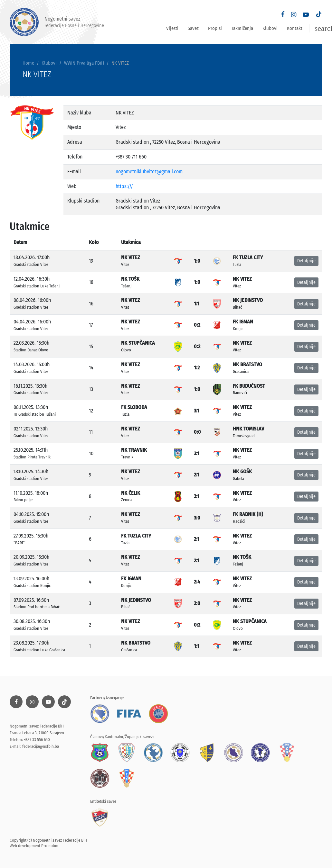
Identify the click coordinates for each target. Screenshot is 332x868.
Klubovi (270, 28)
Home (28, 63)
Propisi (215, 28)
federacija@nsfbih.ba (41, 746)
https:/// (124, 186)
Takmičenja (242, 28)
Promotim (50, 846)
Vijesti (172, 28)
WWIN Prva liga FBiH (84, 63)
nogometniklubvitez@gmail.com (149, 172)
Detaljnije (306, 261)
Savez (193, 28)
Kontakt (295, 28)
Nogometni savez (57, 22)
